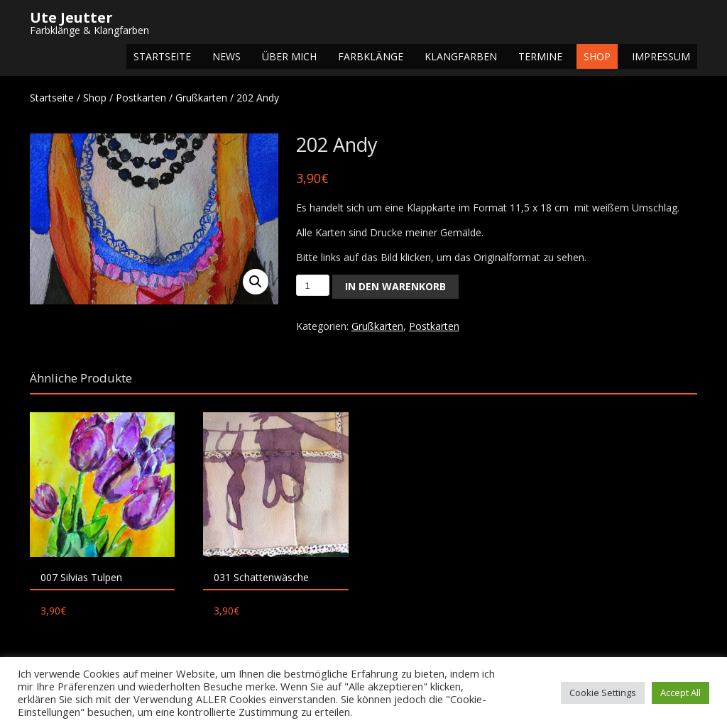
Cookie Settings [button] (603, 693)
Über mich (289, 56)
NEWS (226, 56)
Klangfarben (461, 56)
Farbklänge (371, 56)
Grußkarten (201, 98)
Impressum (661, 56)
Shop (597, 56)
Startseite (162, 56)
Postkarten (141, 98)
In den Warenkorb (395, 286)
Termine (540, 56)
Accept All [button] (680, 693)
